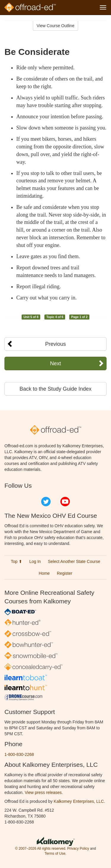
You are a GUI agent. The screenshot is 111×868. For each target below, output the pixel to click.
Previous (55, 344)
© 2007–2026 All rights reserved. (41, 849)
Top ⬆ (17, 561)
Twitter (46, 502)
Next (55, 363)
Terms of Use (55, 854)
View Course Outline (55, 26)
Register (65, 573)
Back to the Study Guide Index (55, 389)
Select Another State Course (74, 561)
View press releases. (44, 792)
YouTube (65, 502)
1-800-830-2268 (19, 754)
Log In (35, 561)
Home (44, 573)
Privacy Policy (78, 849)
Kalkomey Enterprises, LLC (79, 801)
